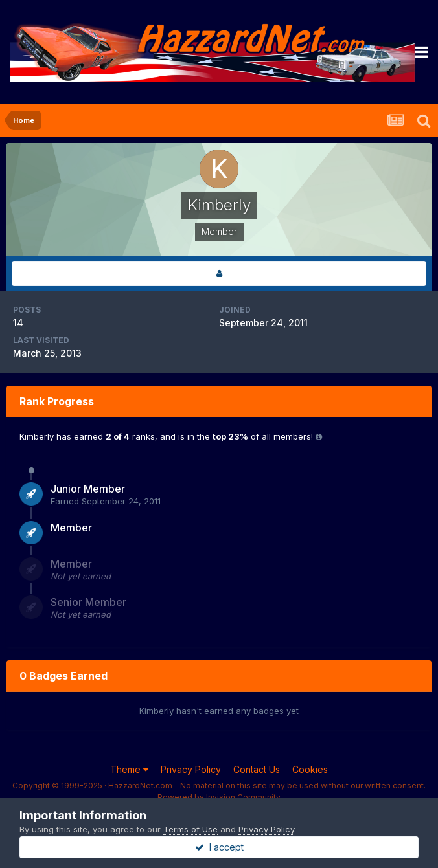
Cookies (310, 769)
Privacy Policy (191, 769)
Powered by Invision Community (219, 797)
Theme (129, 769)
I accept (219, 847)
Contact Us (257, 769)
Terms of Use (190, 829)
